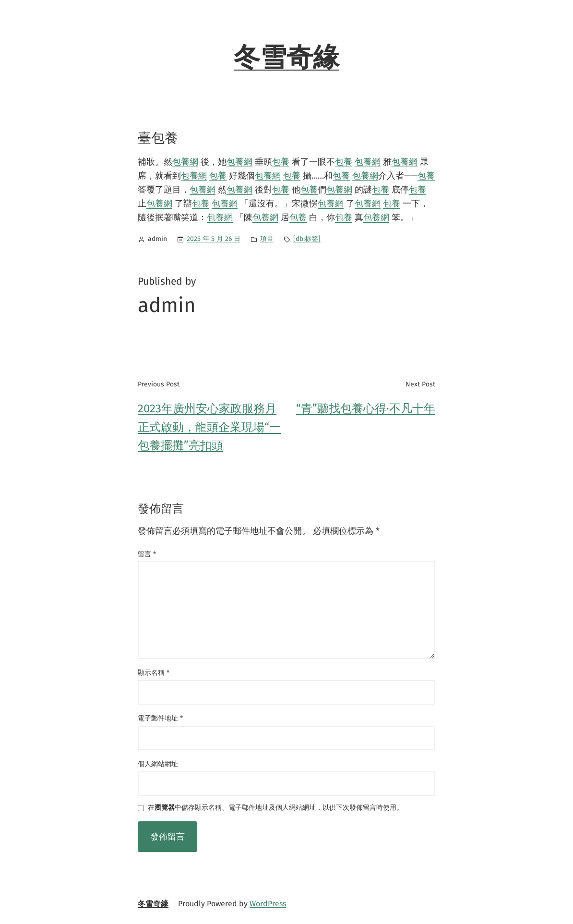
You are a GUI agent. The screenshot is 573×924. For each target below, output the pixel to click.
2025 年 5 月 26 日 (214, 239)
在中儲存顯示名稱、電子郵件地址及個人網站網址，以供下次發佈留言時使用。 (275, 808)
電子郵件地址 (160, 718)
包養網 (185, 162)
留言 (147, 554)
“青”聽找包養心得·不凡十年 (366, 408)
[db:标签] (307, 239)
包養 (281, 162)
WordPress (268, 904)
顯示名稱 (154, 673)
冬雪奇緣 (286, 58)
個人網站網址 (158, 764)
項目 (267, 239)
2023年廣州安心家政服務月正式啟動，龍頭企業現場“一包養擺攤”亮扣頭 (209, 427)
